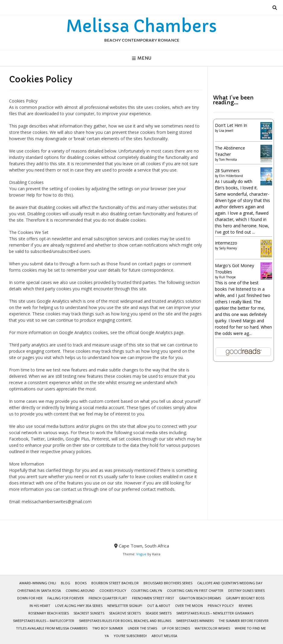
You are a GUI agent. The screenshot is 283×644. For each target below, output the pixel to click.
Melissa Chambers (141, 26)
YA (107, 636)
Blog (66, 583)
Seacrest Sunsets (89, 613)
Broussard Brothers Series (168, 583)
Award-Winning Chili (38, 583)
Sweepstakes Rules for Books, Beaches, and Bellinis (125, 621)
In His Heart (40, 606)
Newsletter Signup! (125, 606)
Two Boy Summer (108, 628)
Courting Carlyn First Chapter (195, 590)
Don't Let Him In (231, 125)
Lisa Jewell (226, 131)
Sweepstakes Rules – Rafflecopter (44, 621)
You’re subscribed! (130, 636)
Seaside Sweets (159, 613)
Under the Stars (142, 628)
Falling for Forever (66, 598)
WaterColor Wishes (212, 628)
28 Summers (227, 170)
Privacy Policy (221, 606)
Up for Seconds (176, 628)
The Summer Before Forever (244, 621)
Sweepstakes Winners (195, 621)
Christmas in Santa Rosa (39, 590)
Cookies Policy (113, 590)
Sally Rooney (228, 248)
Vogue (141, 554)
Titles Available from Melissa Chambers (52, 628)
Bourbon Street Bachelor (115, 583)
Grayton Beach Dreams (200, 598)
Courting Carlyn (147, 590)
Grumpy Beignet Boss (245, 598)
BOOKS (81, 583)
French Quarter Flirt (108, 598)
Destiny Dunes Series (246, 590)
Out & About (159, 606)
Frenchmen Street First (153, 598)
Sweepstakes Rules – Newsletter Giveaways (215, 613)
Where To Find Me (250, 628)
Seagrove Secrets (125, 613)
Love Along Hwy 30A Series (79, 606)
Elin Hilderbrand (231, 176)
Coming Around (80, 590)
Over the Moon (189, 606)
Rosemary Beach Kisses (49, 613)
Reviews (245, 606)
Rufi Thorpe (227, 277)
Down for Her (30, 598)
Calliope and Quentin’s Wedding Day (230, 583)
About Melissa (164, 636)
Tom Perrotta (228, 159)
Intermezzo (226, 243)
